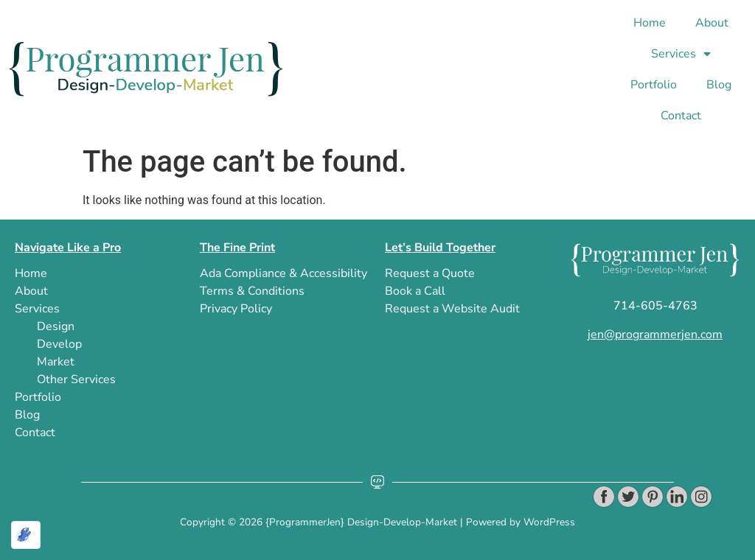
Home (650, 23)
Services (681, 54)
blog (719, 85)
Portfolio (654, 85)
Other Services (76, 379)
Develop (59, 344)
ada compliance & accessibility (283, 273)
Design (56, 326)
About (712, 23)
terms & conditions (252, 291)
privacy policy (236, 309)
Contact (681, 116)
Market (56, 362)
